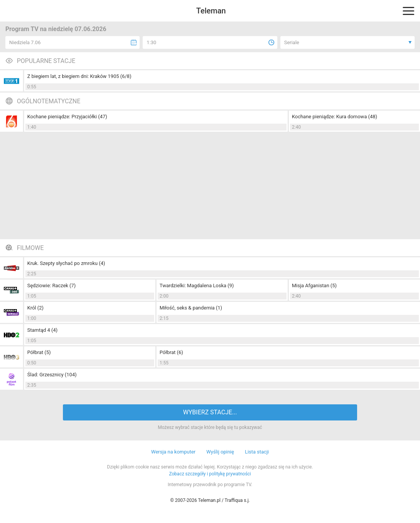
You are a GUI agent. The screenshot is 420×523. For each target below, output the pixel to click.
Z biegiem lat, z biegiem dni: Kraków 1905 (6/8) (79, 76)
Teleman (211, 11)
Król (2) (35, 308)
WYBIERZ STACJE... (210, 412)
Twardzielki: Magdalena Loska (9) (197, 285)
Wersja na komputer (173, 452)
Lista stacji (257, 452)
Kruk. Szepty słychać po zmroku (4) (66, 263)
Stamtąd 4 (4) (42, 330)
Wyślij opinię (220, 452)
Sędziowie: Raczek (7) (51, 285)
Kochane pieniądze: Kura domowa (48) (334, 117)
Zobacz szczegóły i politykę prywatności (210, 474)
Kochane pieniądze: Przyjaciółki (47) (67, 117)
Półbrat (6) (171, 352)
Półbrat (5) (39, 352)
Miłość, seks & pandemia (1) (191, 308)
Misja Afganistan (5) (314, 285)
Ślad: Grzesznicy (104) (52, 375)
